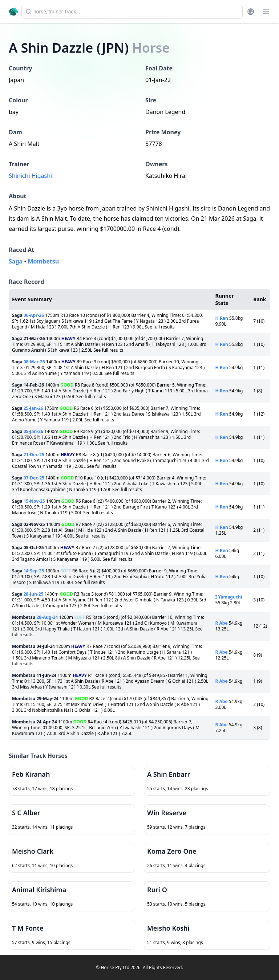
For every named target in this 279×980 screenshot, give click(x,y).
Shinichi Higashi (30, 176)
